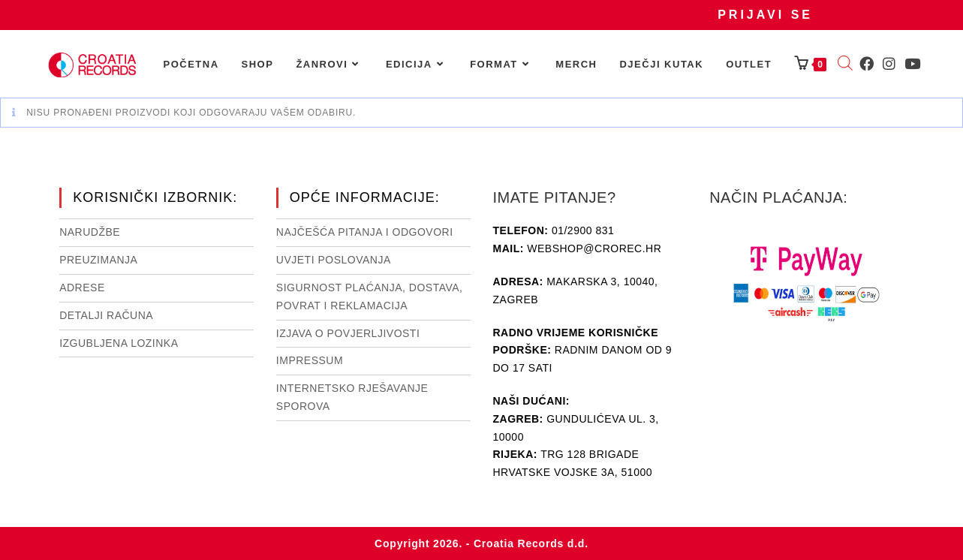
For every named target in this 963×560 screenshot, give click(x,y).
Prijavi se (765, 15)
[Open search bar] (845, 65)
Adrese (82, 288)
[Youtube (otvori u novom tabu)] (912, 64)
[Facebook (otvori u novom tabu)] (867, 64)
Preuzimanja (98, 260)
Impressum (310, 360)
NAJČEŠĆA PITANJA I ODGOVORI (365, 232)
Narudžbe (90, 232)
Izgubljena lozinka (119, 343)
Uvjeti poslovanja (334, 260)
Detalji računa (106, 315)
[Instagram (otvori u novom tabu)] (889, 64)
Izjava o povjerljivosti (348, 333)
